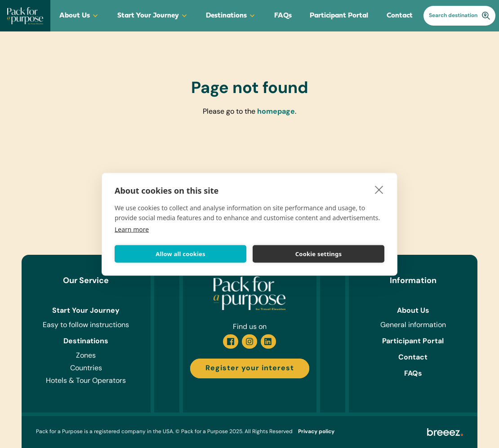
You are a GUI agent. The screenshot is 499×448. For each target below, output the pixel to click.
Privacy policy (316, 432)
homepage (276, 112)
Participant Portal (339, 16)
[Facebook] (231, 342)
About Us (79, 16)
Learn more (132, 229)
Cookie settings (319, 254)
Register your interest (250, 368)
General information (413, 325)
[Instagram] (249, 342)
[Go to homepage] (25, 16)
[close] (379, 189)
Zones (86, 356)
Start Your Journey (153, 16)
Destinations (231, 16)
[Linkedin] (268, 342)
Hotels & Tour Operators (86, 381)
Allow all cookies (180, 254)
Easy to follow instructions (86, 325)
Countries (86, 368)
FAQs (283, 16)
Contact (400, 16)
